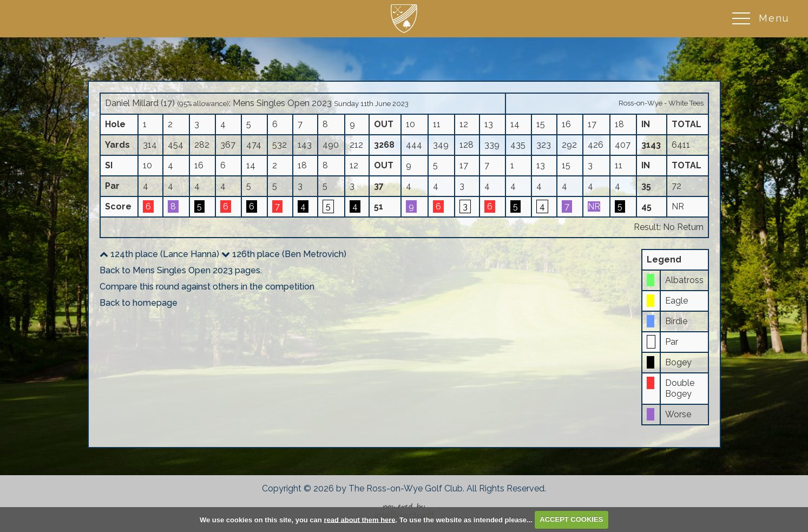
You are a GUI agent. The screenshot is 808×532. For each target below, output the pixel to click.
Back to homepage (139, 303)
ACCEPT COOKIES (571, 519)
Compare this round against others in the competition (207, 287)
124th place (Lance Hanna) (159, 254)
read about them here (359, 519)
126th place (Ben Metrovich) (284, 254)
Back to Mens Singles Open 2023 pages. (181, 270)
